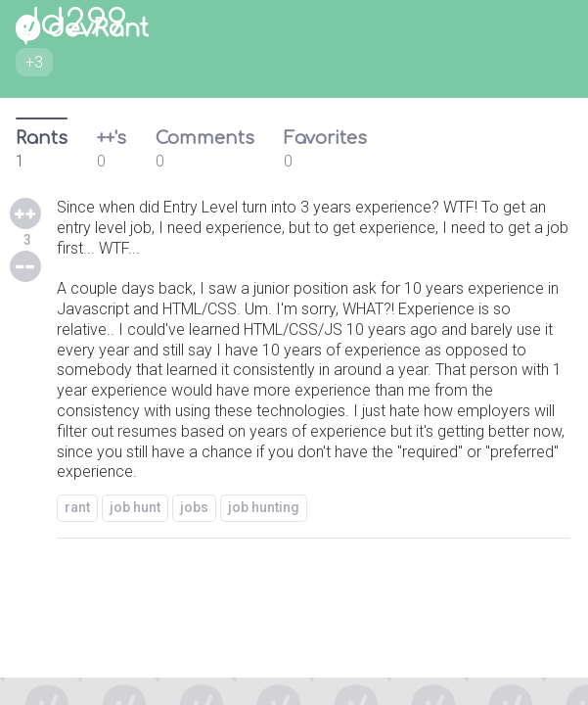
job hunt (135, 507)
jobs (194, 507)
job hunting (264, 507)
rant (77, 507)
